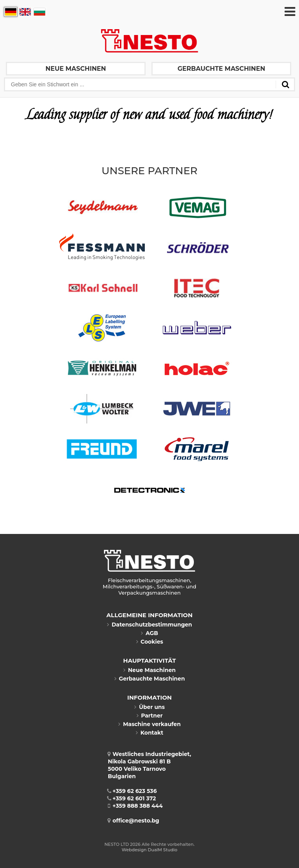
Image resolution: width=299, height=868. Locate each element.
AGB (149, 633)
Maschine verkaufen (149, 724)
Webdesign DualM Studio (150, 850)
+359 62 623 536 (132, 791)
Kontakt (150, 733)
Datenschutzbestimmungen (149, 625)
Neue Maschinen (76, 69)
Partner (149, 716)
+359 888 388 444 (135, 806)
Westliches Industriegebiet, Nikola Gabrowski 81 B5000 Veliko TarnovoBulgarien (149, 765)
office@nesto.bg (134, 821)
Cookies (149, 642)
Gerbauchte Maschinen (221, 69)
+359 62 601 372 (132, 798)
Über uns (149, 707)
